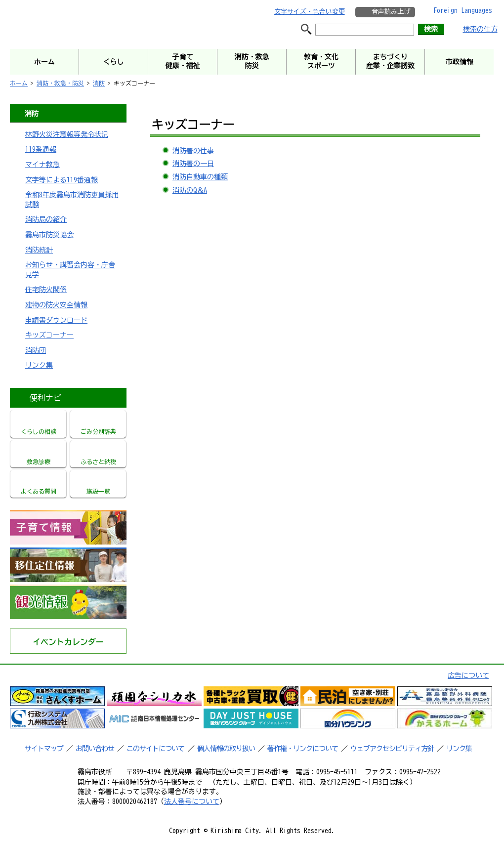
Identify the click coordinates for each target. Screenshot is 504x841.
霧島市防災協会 (49, 235)
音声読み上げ (391, 12)
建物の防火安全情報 (56, 305)
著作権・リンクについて (303, 749)
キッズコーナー (49, 335)
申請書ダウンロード (56, 320)
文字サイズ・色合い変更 (310, 12)
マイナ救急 (42, 165)
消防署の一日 (193, 164)
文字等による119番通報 (62, 180)
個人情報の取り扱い (226, 749)
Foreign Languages (463, 10)
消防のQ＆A (190, 190)
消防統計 (39, 250)
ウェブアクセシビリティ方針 (392, 749)
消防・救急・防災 (60, 83)
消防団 (36, 350)
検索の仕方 (480, 29)
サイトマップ (44, 749)
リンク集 (39, 365)
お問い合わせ (95, 749)
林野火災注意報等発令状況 (67, 134)
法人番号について (192, 801)
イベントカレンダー (68, 642)
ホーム (19, 83)
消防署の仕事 (193, 151)
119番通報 (41, 149)
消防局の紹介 (46, 219)
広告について (468, 675)
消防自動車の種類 (200, 177)
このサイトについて (155, 749)
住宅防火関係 (46, 290)
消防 (99, 83)
